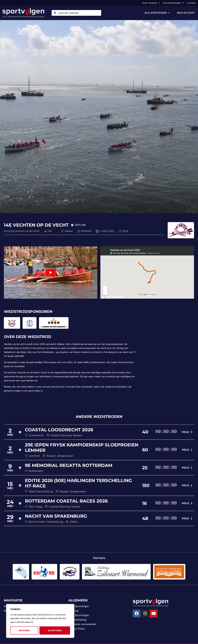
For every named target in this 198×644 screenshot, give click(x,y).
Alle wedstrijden (157, 13)
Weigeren (24, 631)
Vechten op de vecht (15, 344)
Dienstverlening (77, 620)
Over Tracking (151, 3)
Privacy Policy (77, 629)
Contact (191, 3)
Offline (80, 225)
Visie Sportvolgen (79, 615)
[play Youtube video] (51, 273)
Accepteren (55, 631)
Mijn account (186, 13)
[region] (40, 621)
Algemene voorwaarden (82, 624)
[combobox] (76, 13)
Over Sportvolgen (173, 3)
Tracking (73, 611)
